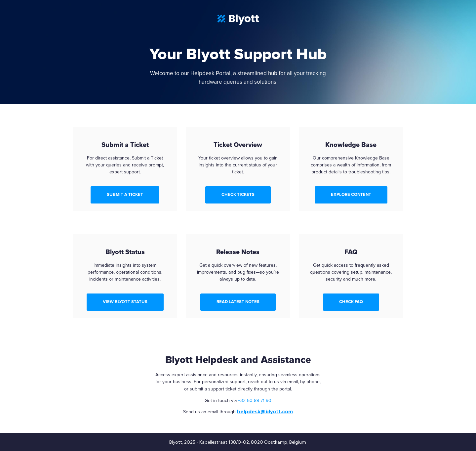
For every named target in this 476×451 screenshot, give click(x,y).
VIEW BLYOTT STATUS (125, 302)
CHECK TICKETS (238, 195)
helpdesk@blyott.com (265, 412)
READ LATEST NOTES (238, 302)
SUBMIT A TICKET (125, 195)
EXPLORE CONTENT (351, 195)
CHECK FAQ (351, 302)
